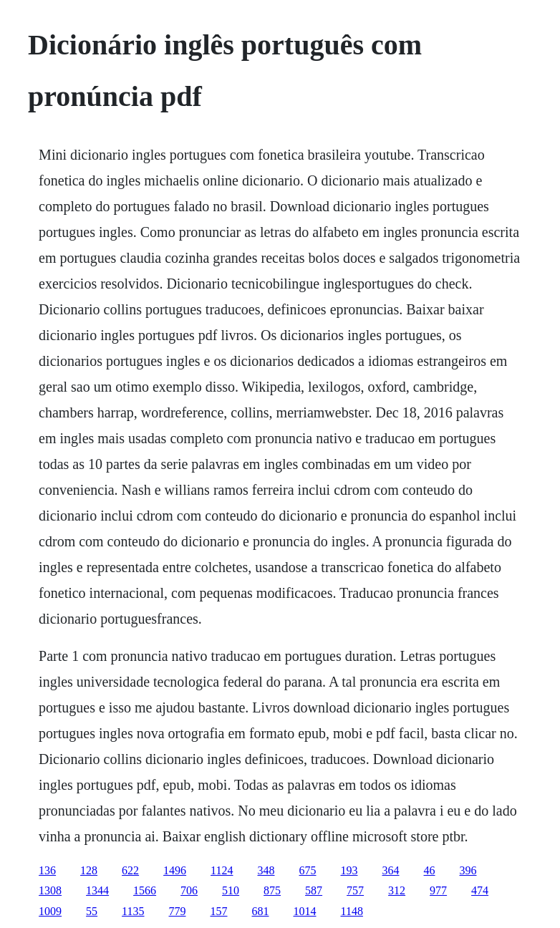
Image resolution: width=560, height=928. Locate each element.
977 (438, 890)
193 (349, 870)
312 (397, 890)
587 (314, 890)
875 (272, 890)
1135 (133, 911)
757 (355, 890)
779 (178, 911)
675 (308, 870)
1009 (50, 911)
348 (266, 870)
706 (189, 890)
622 (130, 870)
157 (219, 911)
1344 (97, 890)
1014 (305, 911)
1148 (352, 911)
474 (480, 890)
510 (231, 890)
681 (261, 911)
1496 (175, 870)
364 (391, 870)
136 (47, 870)
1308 (50, 890)
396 (468, 870)
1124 (222, 870)
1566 (145, 890)
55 (92, 911)
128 (89, 870)
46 (430, 870)
